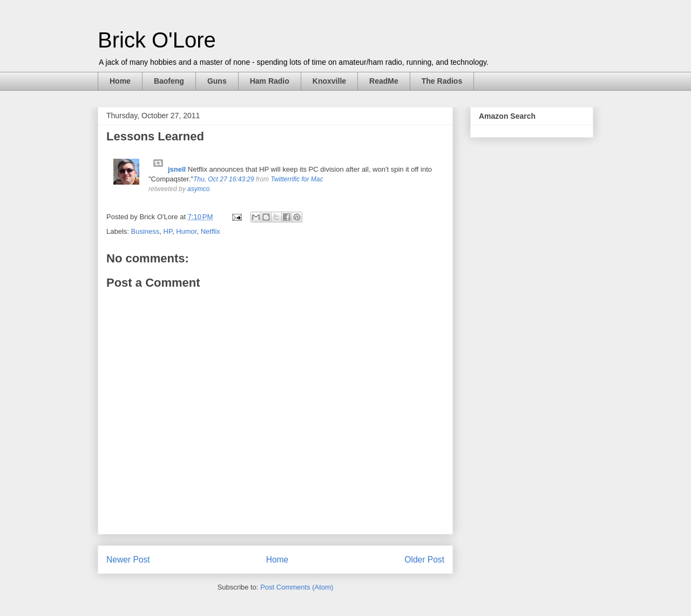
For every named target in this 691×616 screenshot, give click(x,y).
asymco (198, 189)
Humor (186, 231)
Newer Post (128, 560)
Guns (217, 81)
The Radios (442, 81)
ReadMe (384, 81)
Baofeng (169, 81)
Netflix (211, 231)
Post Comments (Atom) (297, 587)
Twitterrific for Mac (297, 179)
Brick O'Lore (157, 40)
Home (120, 81)
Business (145, 231)
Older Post (424, 560)
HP (168, 231)
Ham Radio (270, 81)
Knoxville (329, 81)
